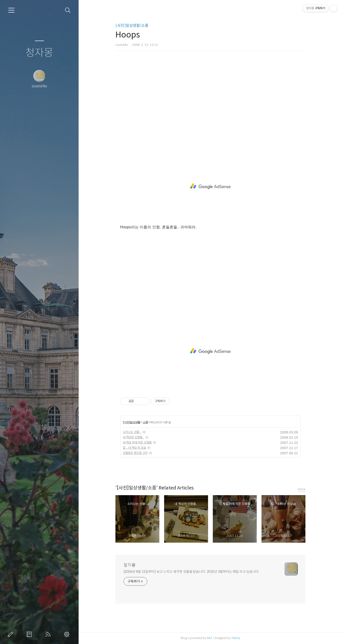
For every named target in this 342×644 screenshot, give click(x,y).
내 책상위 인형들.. (133, 437)
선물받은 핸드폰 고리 (135, 453)
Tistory (236, 638)
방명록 (30, 634)
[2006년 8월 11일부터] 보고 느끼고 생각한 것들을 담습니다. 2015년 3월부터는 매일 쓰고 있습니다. (191, 572)
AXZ (209, 638)
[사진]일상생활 (132, 422)
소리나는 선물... (132, 432)
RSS (49, 634)
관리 (68, 634)
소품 (145, 422)
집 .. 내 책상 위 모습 (134, 448)
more (302, 489)
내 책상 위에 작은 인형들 (137, 442)
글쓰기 (11, 634)
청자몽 (39, 53)
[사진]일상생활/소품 (132, 26)
